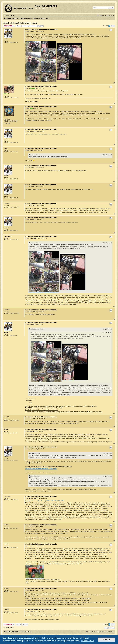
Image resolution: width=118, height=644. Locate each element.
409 (8, 206)
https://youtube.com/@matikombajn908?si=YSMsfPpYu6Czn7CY (45, 501)
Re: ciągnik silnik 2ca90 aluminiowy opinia (41, 86)
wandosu (6, 39)
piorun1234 (7, 204)
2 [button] (112, 26)
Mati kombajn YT (8, 236)
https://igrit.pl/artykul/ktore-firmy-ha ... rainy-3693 (41, 468)
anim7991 (6, 544)
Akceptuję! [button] (106, 640)
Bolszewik (6, 94)
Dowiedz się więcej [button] (88, 641)
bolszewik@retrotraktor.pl (32, 102)
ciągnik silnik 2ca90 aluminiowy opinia (20, 23)
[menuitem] (13, 15)
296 (8, 546)
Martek (6, 148)
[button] (114, 26)
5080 (8, 96)
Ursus (5, 117)
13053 (9, 119)
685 (8, 150)
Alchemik (6, 430)
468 (8, 432)
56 (8, 239)
